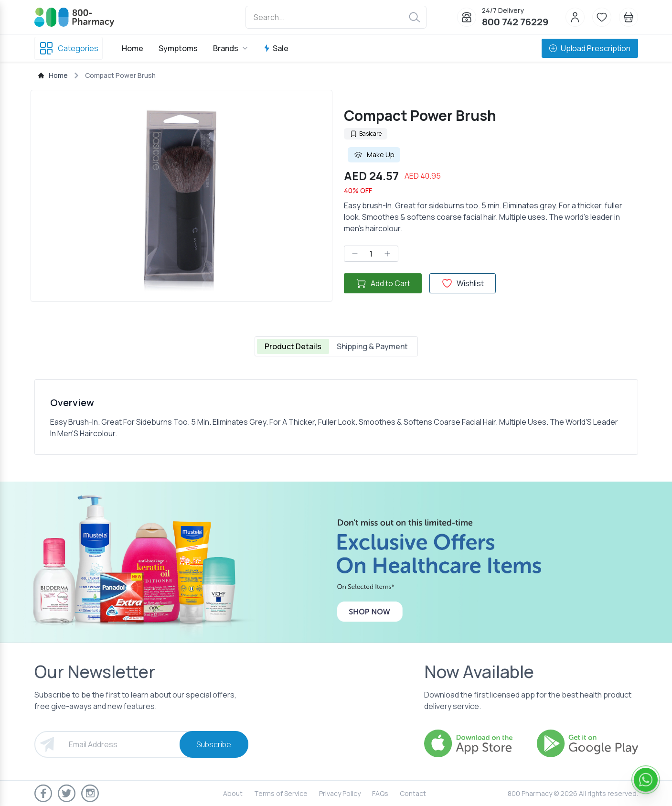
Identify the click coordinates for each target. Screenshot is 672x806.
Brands (230, 48)
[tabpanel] (336, 417)
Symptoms (178, 48)
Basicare (366, 134)
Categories (69, 48)
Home (133, 48)
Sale (276, 48)
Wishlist (463, 283)
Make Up (374, 155)
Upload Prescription (590, 48)
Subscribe (214, 744)
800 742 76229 (515, 22)
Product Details (293, 346)
